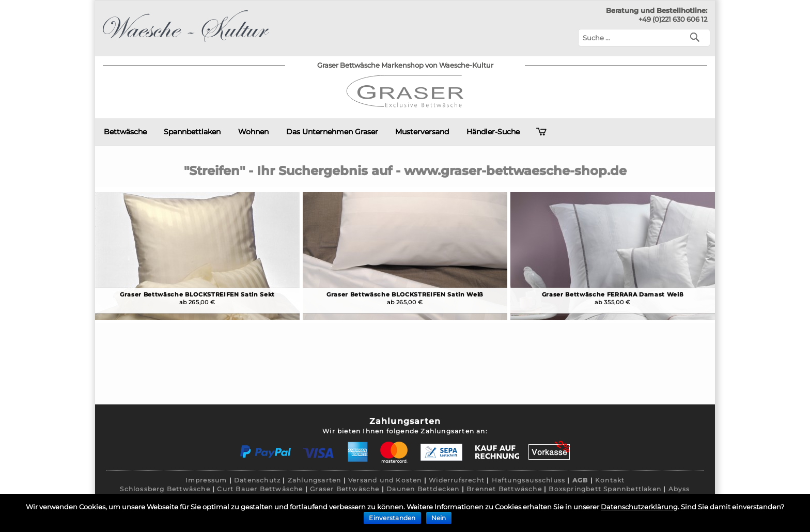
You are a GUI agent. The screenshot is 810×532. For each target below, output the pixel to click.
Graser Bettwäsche (345, 489)
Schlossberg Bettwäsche (165, 489)
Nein (439, 518)
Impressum (206, 480)
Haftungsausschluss (529, 480)
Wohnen (253, 132)
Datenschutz (257, 480)
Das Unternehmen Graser (332, 132)
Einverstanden (392, 518)
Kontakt (610, 480)
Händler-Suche (493, 132)
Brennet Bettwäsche (504, 489)
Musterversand (422, 132)
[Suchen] (697, 36)
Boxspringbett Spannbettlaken (605, 489)
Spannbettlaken (192, 132)
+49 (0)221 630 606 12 (673, 19)
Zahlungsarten (315, 480)
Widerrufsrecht (457, 480)
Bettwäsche (125, 132)
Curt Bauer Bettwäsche (260, 489)
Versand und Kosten (385, 480)
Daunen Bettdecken (423, 489)
